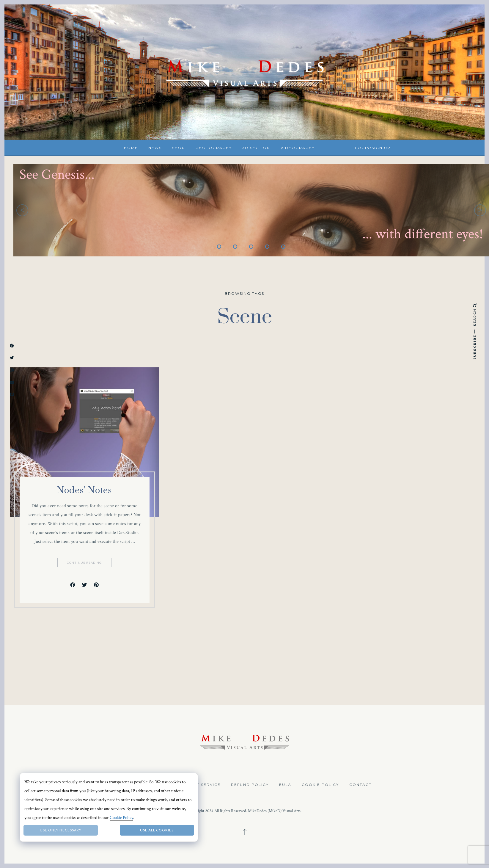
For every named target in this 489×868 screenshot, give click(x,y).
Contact (360, 785)
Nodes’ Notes (84, 491)
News (155, 148)
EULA (285, 785)
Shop (179, 148)
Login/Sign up (373, 148)
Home (131, 148)
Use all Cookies (157, 830)
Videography (298, 148)
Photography (214, 148)
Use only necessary (61, 830)
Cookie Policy (320, 785)
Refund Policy (250, 785)
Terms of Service (198, 785)
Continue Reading (85, 563)
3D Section (256, 148)
